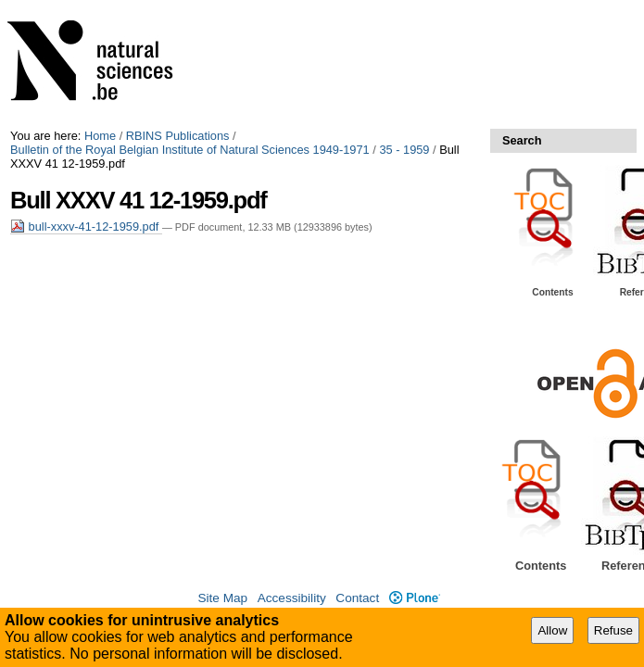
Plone (415, 598)
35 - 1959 (404, 150)
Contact (357, 598)
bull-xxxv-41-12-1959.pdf (86, 227)
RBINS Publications (178, 136)
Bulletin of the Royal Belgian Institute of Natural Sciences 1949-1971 (190, 150)
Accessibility (292, 598)
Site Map (222, 598)
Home (100, 136)
